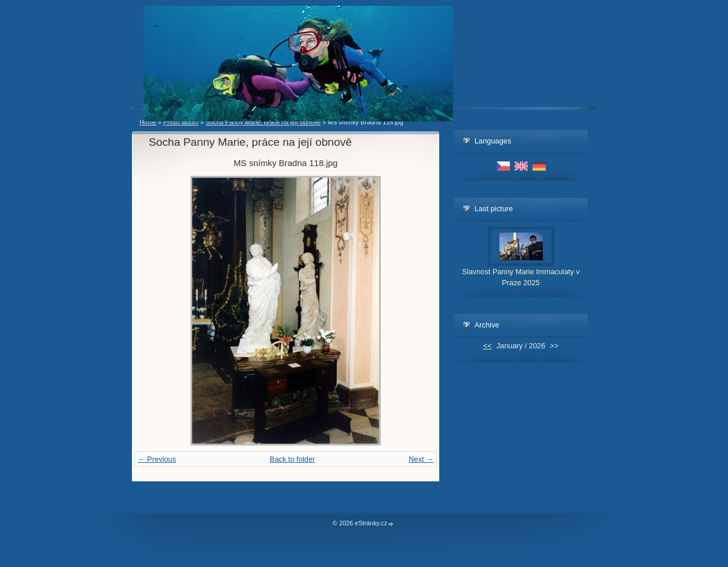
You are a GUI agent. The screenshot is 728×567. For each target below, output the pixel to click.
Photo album (181, 122)
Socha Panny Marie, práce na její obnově (263, 122)
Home (148, 122)
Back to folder (292, 459)
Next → (421, 459)
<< (488, 346)
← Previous (157, 459)
